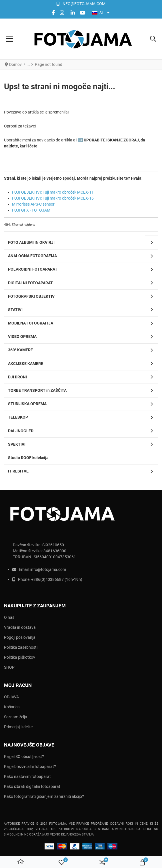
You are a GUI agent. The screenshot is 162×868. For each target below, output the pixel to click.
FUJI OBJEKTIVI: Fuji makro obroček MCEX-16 (53, 198)
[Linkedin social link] (73, 13)
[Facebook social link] (53, 13)
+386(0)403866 (45, 579)
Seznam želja (16, 717)
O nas (9, 617)
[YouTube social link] (82, 13)
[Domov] (21, 862)
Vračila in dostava (20, 627)
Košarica (12, 707)
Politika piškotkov (20, 657)
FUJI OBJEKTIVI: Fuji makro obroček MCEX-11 (53, 192)
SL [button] (98, 13)
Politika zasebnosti (21, 647)
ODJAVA (11, 697)
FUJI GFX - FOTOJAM (31, 210)
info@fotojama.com (48, 569)
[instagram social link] (63, 13)
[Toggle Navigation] (10, 39)
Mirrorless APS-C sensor (33, 204)
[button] (153, 39)
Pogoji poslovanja (20, 637)
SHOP (9, 667)
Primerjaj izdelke (18, 727)
